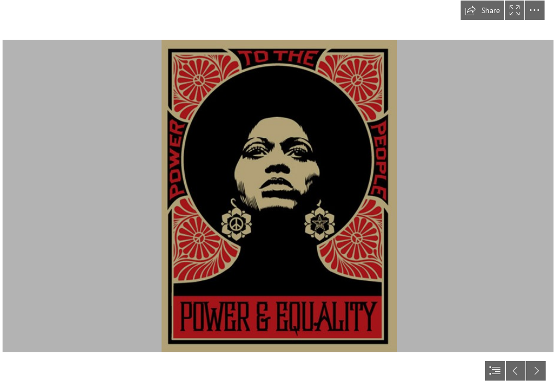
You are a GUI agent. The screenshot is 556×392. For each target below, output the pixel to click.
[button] (482, 10)
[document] (278, 196)
